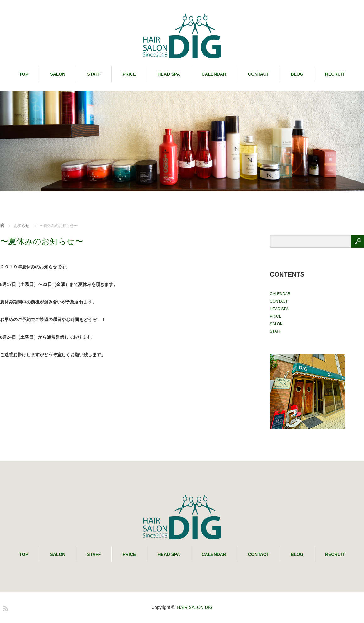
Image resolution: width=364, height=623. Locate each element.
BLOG (297, 74)
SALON (58, 74)
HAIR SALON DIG (195, 607)
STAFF (94, 74)
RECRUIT (335, 74)
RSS (5, 607)
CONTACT (258, 74)
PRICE (129, 74)
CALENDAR (214, 74)
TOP (24, 74)
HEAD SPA (169, 74)
